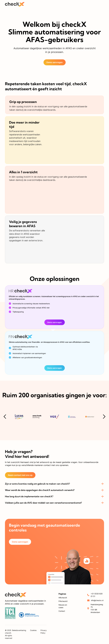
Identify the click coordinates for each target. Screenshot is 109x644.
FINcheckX (63, 601)
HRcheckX (63, 598)
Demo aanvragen (55, 62)
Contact (62, 611)
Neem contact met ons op (20, 475)
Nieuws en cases (63, 606)
